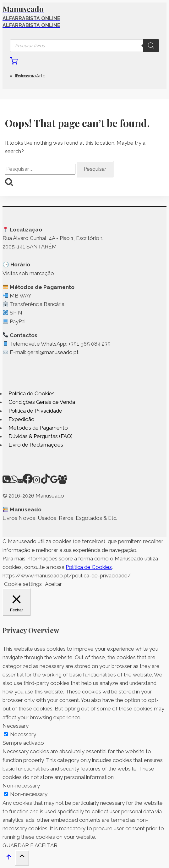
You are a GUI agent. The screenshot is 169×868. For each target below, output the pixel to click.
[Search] (151, 46)
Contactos (27, 76)
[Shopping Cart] (14, 63)
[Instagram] (36, 482)
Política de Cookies (32, 393)
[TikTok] (45, 482)
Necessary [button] (16, 726)
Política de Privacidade (35, 411)
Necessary (23, 734)
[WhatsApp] (14, 482)
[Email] (20, 482)
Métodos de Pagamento (38, 428)
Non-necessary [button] (21, 786)
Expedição (22, 419)
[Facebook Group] (63, 482)
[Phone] (6, 482)
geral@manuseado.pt (53, 352)
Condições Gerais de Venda (42, 402)
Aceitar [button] (53, 584)
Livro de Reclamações (36, 445)
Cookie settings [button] (23, 584)
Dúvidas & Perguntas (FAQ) (41, 436)
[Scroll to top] (9, 859)
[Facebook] (28, 482)
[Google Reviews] (54, 482)
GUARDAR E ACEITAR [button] (30, 845)
